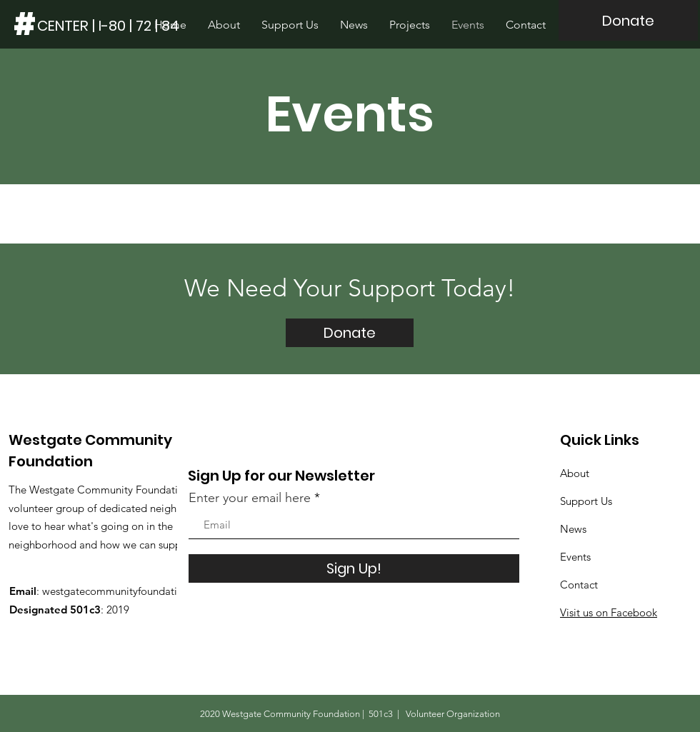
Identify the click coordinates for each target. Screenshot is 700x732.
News (573, 529)
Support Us (586, 501)
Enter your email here (250, 498)
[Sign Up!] (354, 568)
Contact (579, 585)
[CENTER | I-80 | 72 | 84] (109, 25)
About (575, 473)
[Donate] (628, 20)
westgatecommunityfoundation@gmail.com (145, 591)
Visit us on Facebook (609, 612)
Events (575, 557)
